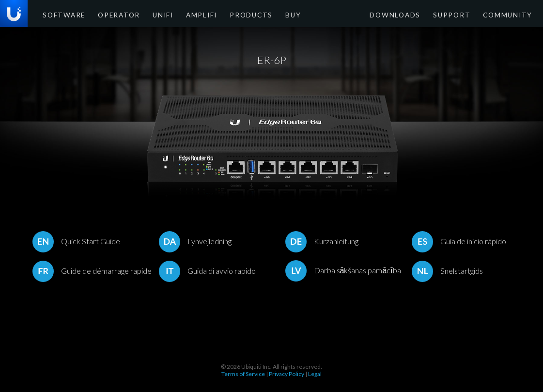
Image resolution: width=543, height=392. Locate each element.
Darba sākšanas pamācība (343, 270)
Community (511, 14)
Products (227, 14)
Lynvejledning (195, 241)
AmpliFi (183, 14)
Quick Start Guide (76, 241)
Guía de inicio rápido (459, 241)
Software (61, 14)
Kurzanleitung (322, 241)
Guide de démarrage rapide (92, 271)
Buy (264, 14)
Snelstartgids (447, 271)
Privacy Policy (287, 374)
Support (462, 14)
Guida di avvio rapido (207, 271)
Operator (109, 14)
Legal (315, 374)
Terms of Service (243, 374)
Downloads (412, 14)
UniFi (148, 14)
